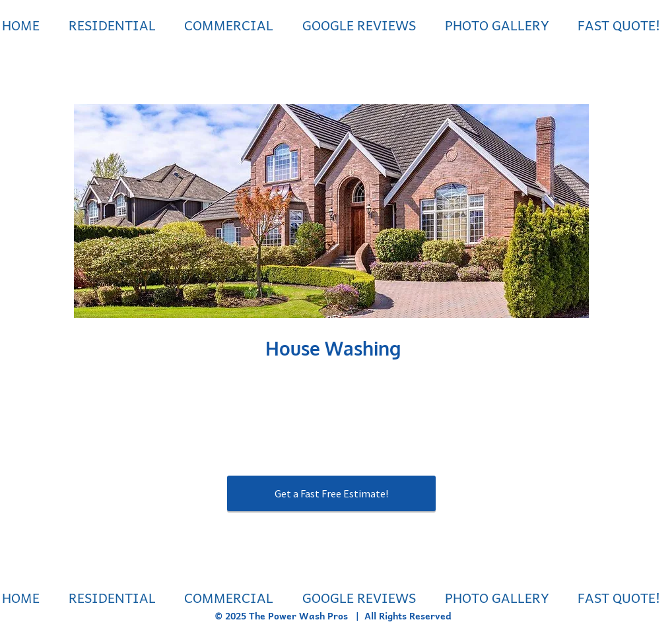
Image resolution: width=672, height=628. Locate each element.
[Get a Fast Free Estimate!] (331, 493)
